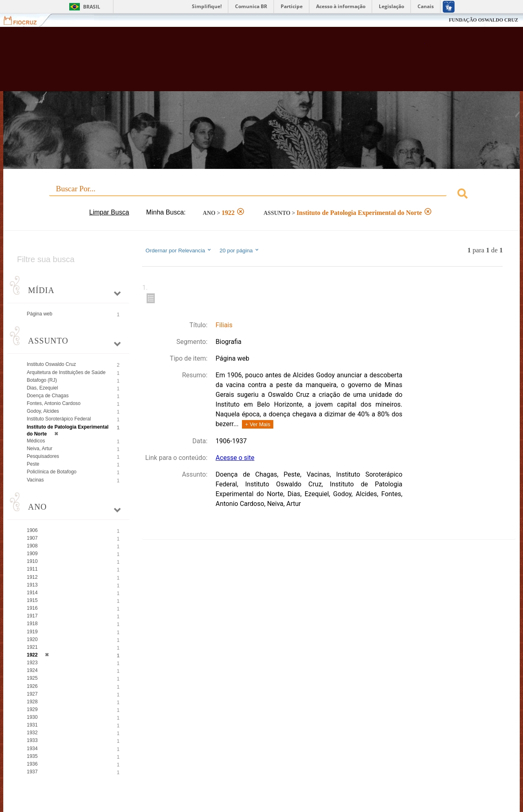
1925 (32, 678)
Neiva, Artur (40, 449)
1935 (32, 756)
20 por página (240, 250)
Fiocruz (25, 20)
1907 (32, 538)
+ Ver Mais (258, 424)
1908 (32, 546)
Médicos (36, 441)
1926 (32, 686)
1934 (32, 749)
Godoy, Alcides (43, 411)
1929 (32, 709)
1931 (32, 725)
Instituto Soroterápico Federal (59, 419)
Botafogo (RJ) (42, 380)
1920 (32, 639)
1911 (32, 569)
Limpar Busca (109, 212)
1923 (32, 663)
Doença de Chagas (48, 396)
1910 (32, 561)
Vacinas (35, 480)
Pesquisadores (43, 456)
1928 (32, 702)
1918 (32, 624)
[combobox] (262, 195)
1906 (32, 530)
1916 (32, 608)
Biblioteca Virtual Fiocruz (229, 63)
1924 (32, 670)
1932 (32, 733)
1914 (32, 593)
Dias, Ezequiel (43, 388)
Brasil (92, 7)
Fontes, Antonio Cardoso (54, 403)
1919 (32, 632)
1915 (32, 600)
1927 (32, 694)
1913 (32, 585)
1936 (32, 764)
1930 (32, 717)
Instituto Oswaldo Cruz (52, 364)
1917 (32, 616)
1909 (32, 554)
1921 (32, 647)
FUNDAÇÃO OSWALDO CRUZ (483, 20)
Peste (33, 464)
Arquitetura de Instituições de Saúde (66, 372)
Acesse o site (235, 458)
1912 (32, 577)
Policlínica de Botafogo (52, 472)
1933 (32, 740)
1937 (32, 772)
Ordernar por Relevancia (179, 250)
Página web (40, 314)
